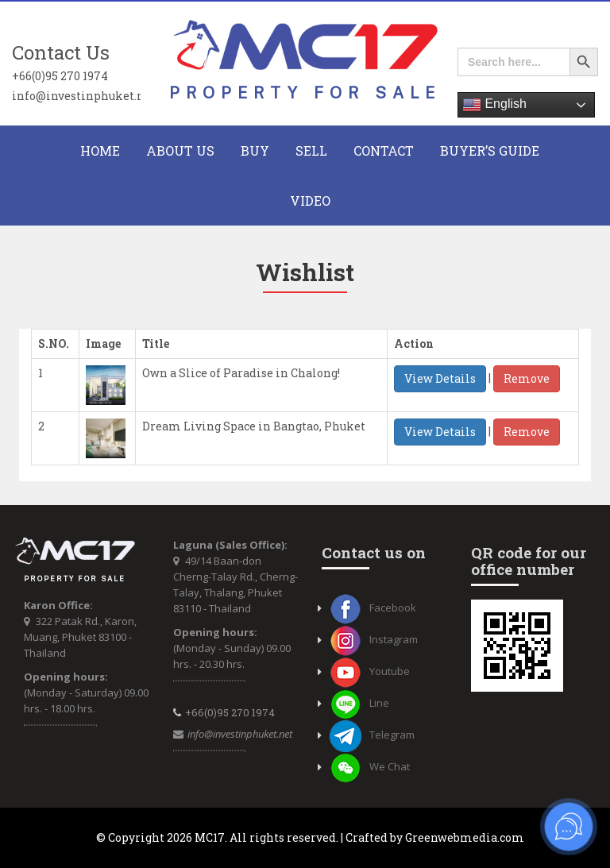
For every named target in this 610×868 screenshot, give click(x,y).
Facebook (373, 608)
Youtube (370, 671)
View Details (440, 378)
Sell (311, 150)
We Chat (370, 766)
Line (359, 703)
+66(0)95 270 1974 (60, 75)
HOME (100, 150)
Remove (527, 378)
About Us (180, 150)
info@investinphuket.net (76, 95)
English (494, 105)
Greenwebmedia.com (465, 837)
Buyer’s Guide (490, 150)
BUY (255, 150)
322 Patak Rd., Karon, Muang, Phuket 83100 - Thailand (80, 637)
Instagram (374, 639)
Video (310, 201)
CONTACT (384, 150)
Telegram (372, 735)
